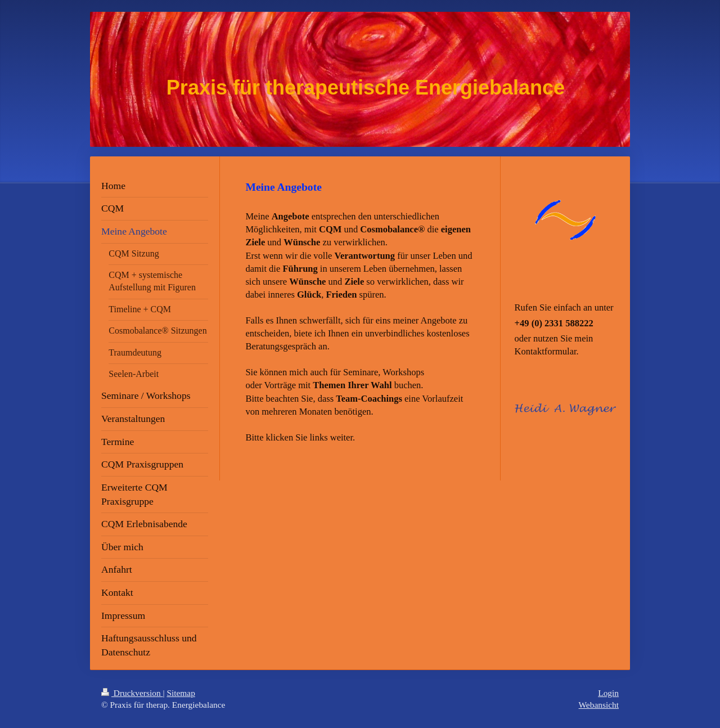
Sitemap (181, 693)
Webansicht (599, 705)
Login (608, 693)
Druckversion (132, 693)
